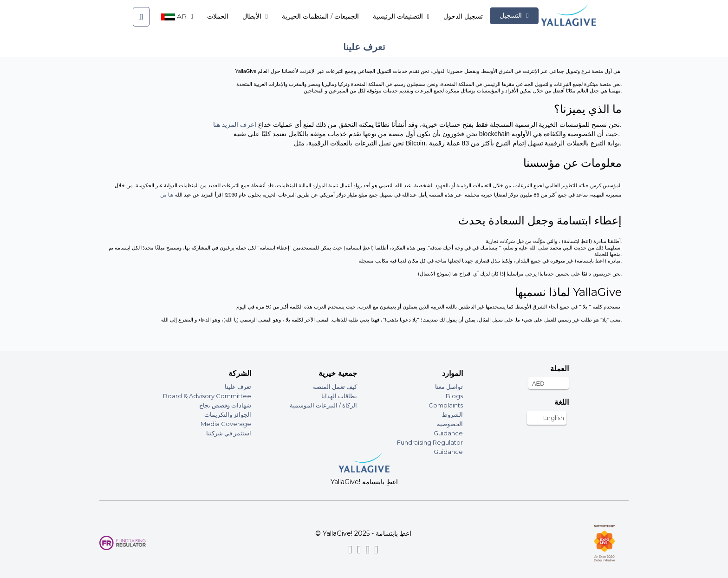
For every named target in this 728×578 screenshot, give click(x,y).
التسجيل (514, 15)
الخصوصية (450, 424)
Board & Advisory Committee (207, 396)
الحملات (218, 16)
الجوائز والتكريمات (228, 414)
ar (177, 16)
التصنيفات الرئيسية (401, 16)
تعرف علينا (238, 387)
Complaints (446, 405)
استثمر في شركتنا (229, 433)
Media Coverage (226, 424)
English (554, 418)
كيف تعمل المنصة (335, 387)
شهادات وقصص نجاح (225, 405)
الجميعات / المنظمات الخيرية (320, 16)
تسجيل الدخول (463, 16)
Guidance (448, 433)
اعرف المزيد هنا (235, 125)
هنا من (168, 195)
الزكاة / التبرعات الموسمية (323, 405)
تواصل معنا (449, 387)
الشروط (452, 414)
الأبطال (255, 16)
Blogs (454, 396)
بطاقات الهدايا (339, 396)
